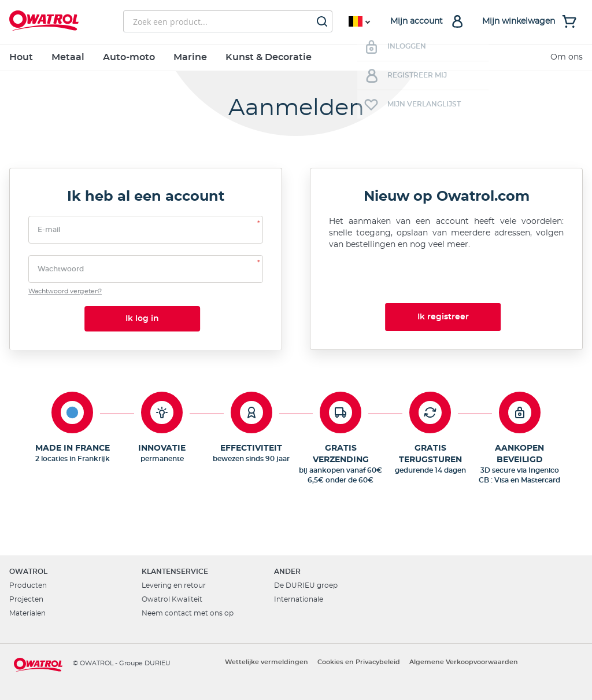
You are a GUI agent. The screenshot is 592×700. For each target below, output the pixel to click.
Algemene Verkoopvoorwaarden (464, 662)
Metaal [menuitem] (68, 57)
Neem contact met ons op (188, 613)
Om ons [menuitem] (567, 57)
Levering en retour (174, 585)
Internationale (299, 599)
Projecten (26, 599)
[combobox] (228, 21)
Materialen (27, 613)
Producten (28, 585)
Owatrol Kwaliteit (172, 599)
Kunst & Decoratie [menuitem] (269, 57)
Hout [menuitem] (21, 57)
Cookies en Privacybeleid (359, 662)
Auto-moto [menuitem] (129, 57)
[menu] (296, 58)
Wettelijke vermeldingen (267, 662)
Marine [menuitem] (190, 57)
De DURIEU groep (306, 585)
